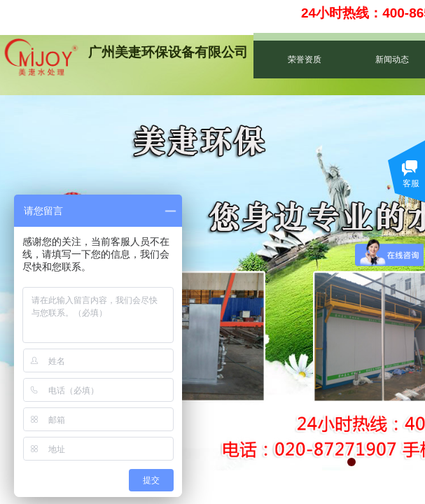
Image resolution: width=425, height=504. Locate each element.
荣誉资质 (305, 59)
